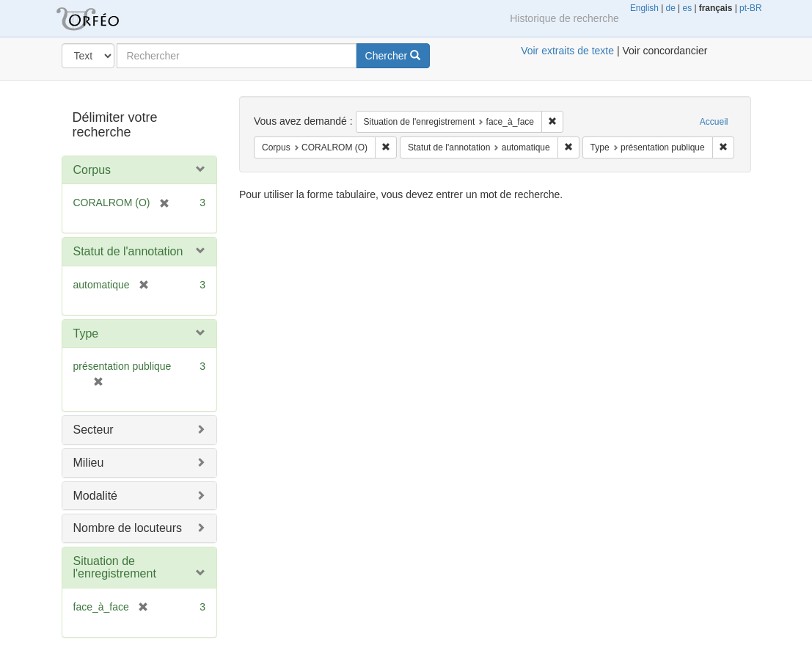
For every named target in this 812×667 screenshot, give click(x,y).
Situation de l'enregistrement (115, 568)
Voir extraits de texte (567, 51)
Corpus (92, 170)
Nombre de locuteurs (128, 528)
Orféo (106, 18)
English (644, 8)
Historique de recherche (564, 18)
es (688, 8)
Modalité (95, 496)
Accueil (714, 122)
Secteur (94, 430)
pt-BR (750, 8)
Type (86, 333)
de (671, 8)
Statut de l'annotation (128, 251)
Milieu (89, 463)
